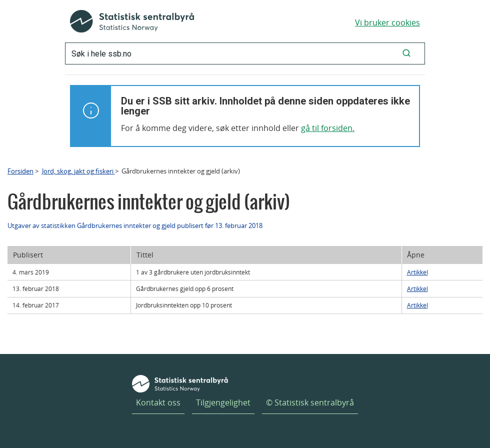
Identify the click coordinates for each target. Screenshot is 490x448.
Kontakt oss (158, 402)
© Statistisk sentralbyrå (310, 402)
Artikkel (417, 272)
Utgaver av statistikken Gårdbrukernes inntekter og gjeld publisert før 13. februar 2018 (135, 225)
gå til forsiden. (328, 128)
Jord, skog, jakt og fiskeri (78, 171)
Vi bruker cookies (387, 22)
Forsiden (20, 171)
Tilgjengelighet (223, 402)
